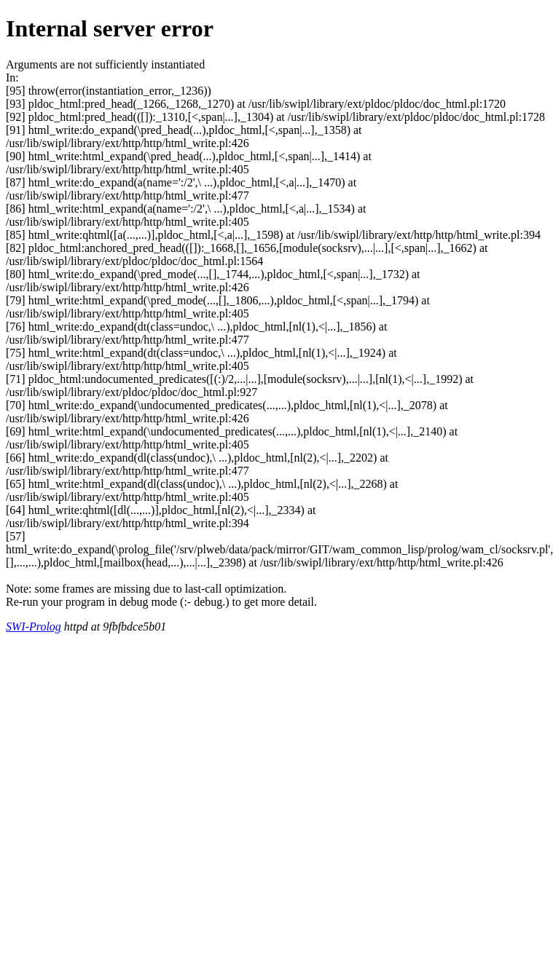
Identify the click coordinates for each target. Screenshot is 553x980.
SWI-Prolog (34, 627)
